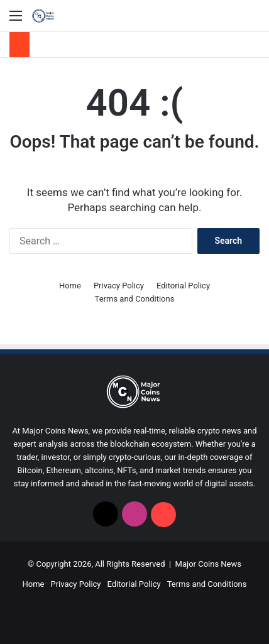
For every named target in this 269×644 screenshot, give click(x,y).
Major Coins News (208, 564)
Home (70, 286)
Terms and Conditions (135, 299)
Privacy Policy (119, 286)
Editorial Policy (183, 286)
